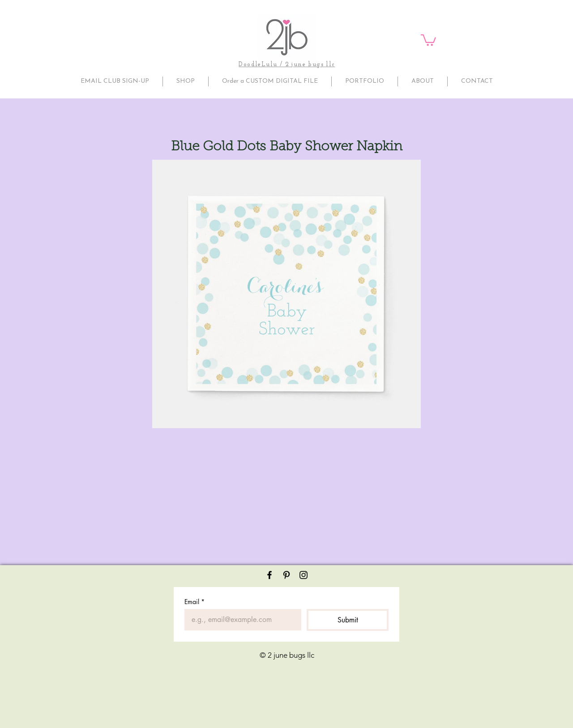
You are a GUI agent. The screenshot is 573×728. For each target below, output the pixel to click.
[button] (428, 40)
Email (195, 602)
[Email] (240, 620)
